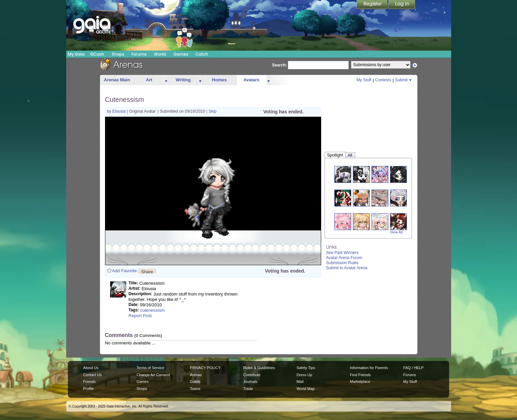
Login (402, 5)
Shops (118, 54)
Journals (250, 382)
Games (181, 54)
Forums (139, 54)
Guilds (195, 382)
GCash (97, 54)
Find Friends (360, 375)
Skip (213, 111)
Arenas (196, 375)
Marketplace (360, 382)
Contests (383, 80)
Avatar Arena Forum (344, 258)
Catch (202, 54)
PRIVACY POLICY (205, 368)
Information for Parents (369, 368)
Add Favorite (125, 271)
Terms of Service (150, 368)
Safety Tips (306, 368)
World (160, 54)
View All (396, 232)
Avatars (251, 80)
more (166, 80)
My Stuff (364, 80)
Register (372, 5)
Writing (183, 80)
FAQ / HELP (413, 368)
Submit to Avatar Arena (347, 268)
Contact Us (92, 375)
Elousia (120, 111)
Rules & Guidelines (259, 368)
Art (149, 80)
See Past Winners (342, 253)
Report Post (140, 316)
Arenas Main (117, 80)
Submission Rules (342, 263)
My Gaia (76, 54)
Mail (300, 382)
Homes (219, 80)
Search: (280, 65)
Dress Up (304, 375)
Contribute (252, 375)
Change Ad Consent (153, 375)
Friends (89, 382)
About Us (91, 368)
